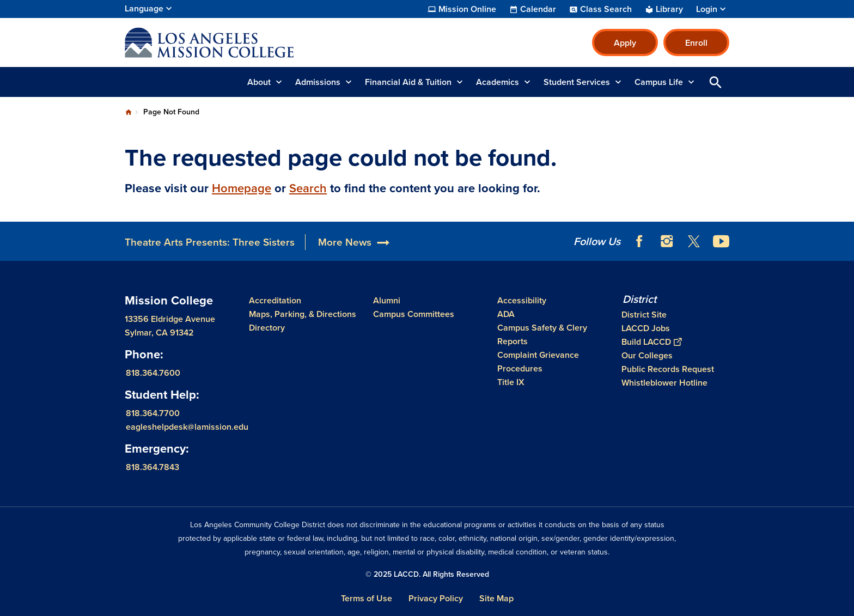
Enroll (696, 43)
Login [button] (707, 9)
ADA (506, 314)
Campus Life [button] (659, 82)
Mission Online (467, 9)
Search (308, 188)
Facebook (639, 241)
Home (129, 112)
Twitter (694, 241)
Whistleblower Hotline (664, 383)
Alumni (387, 300)
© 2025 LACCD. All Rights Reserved (427, 574)
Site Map (496, 598)
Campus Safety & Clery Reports (542, 334)
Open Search (716, 82)
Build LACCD (651, 342)
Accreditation (275, 300)
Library (669, 9)
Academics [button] (498, 82)
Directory (267, 328)
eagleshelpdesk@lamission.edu (187, 427)
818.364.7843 (152, 467)
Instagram (667, 241)
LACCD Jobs (646, 328)
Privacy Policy (436, 598)
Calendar (538, 9)
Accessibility (522, 300)
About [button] (259, 82)
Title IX (511, 382)
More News (345, 242)
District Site (644, 315)
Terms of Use (367, 598)
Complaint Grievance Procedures (538, 362)
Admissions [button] (318, 82)
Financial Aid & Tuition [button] (408, 82)
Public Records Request (668, 369)
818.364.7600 (153, 373)
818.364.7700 (153, 413)
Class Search (606, 9)
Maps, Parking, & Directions (303, 314)
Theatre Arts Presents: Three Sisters (210, 242)
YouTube (721, 241)
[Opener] (843, 237)
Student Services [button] (577, 82)
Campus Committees (414, 314)
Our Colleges (647, 355)
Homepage (242, 188)
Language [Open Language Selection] (144, 8)
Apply (625, 43)
